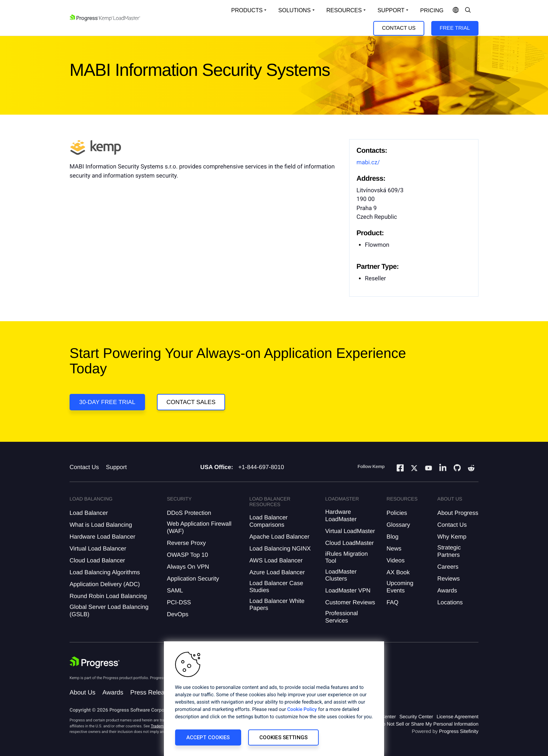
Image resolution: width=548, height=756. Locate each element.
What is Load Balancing (101, 525)
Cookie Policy (302, 710)
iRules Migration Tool (347, 557)
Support (116, 467)
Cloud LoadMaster (350, 543)
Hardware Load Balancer (102, 537)
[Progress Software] (95, 662)
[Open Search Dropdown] (468, 10)
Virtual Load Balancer (98, 549)
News (394, 549)
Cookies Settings (283, 737)
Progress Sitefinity (459, 731)
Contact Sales (191, 402)
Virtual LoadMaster (350, 531)
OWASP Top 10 (187, 555)
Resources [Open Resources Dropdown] (344, 10)
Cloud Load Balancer (97, 560)
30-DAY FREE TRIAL (107, 402)
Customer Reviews (350, 602)
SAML (175, 591)
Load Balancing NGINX (280, 549)
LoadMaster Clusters (341, 575)
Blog (392, 537)
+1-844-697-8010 (261, 467)
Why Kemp (452, 537)
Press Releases (152, 692)
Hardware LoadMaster (341, 515)
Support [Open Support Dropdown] (391, 10)
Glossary (398, 525)
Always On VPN (188, 567)
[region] (274, 699)
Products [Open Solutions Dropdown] (247, 10)
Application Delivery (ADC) (105, 584)
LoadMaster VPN (348, 591)
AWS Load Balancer (276, 560)
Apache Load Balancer (279, 537)
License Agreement (457, 717)
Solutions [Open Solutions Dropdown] (294, 10)
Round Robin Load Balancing (108, 596)
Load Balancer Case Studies (276, 587)
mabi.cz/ (368, 163)
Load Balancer (89, 513)
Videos (396, 560)
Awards (447, 591)
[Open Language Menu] (456, 10)
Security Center (416, 717)
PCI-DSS (179, 602)
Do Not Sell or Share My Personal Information (429, 724)
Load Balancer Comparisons (268, 521)
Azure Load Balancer (277, 572)
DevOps (177, 614)
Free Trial (455, 28)
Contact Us (399, 28)
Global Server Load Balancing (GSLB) (109, 610)
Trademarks (161, 726)
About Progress (458, 513)
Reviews (448, 579)
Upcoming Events (400, 587)
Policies (397, 513)
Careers (448, 567)
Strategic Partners (449, 551)
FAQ (392, 602)
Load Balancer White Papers (277, 604)
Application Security (193, 579)
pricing (432, 11)
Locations (450, 602)
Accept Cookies (208, 737)
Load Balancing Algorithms (105, 572)
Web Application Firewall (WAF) (199, 527)
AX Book (398, 572)
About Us (82, 692)
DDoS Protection (189, 513)
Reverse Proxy (186, 543)
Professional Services (342, 617)
